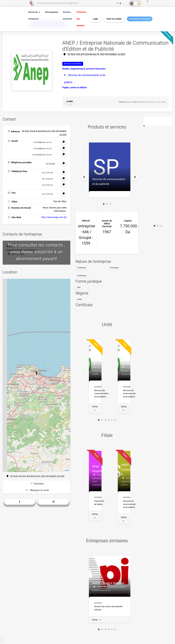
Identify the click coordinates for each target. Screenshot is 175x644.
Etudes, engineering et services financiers (84, 68)
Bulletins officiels (77, 86)
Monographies (51, 12)
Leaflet (67, 469)
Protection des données (80, 19)
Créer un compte (113, 19)
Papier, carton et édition (75, 80)
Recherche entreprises (33, 16)
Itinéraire (37, 482)
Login (94, 19)
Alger (69, 101)
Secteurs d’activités (67, 16)
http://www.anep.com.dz (54, 215)
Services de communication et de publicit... (91, 75)
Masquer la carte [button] (37, 488)
